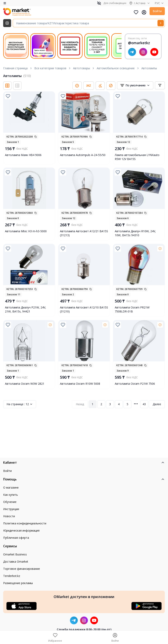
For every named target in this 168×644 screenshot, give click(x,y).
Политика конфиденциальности (25, 523)
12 (20, 404)
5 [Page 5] (127, 404)
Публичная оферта (16, 538)
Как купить (11, 495)
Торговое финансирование (22, 569)
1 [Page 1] (93, 404)
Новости (9, 516)
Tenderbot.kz (12, 576)
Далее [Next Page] (157, 404)
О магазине (11, 487)
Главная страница (15, 68)
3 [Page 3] (110, 404)
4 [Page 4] (119, 404)
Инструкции (11, 509)
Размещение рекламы (18, 583)
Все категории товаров (50, 68)
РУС (160, 3)
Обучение (10, 502)
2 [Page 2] (101, 404)
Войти (157, 11)
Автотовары (82, 68)
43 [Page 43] (144, 404)
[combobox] (135, 85)
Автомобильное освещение (116, 68)
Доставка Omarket (16, 562)
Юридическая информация (21, 530)
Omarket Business (15, 554)
